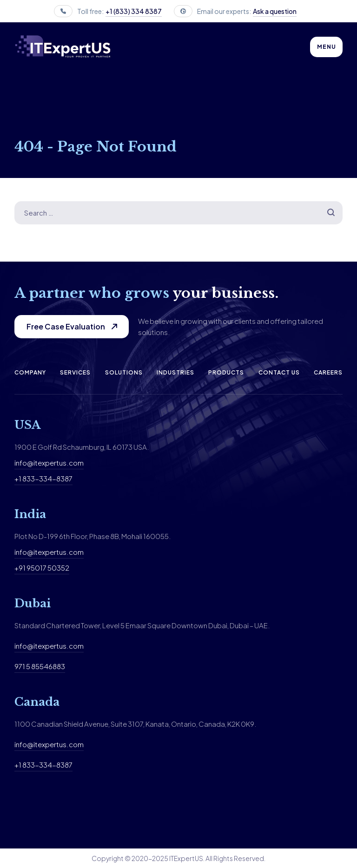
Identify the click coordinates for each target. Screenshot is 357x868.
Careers (328, 372)
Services (75, 372)
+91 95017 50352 (42, 568)
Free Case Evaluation (66, 326)
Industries (175, 372)
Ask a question (275, 11)
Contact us (279, 372)
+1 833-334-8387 (43, 478)
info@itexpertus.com (49, 463)
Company (30, 372)
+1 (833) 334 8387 (134, 11)
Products (226, 372)
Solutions (124, 372)
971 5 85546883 (40, 666)
